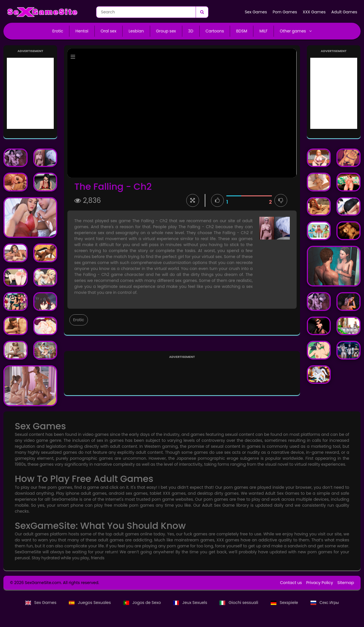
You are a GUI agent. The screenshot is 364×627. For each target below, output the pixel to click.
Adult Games (344, 12)
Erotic (58, 31)
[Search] (202, 12)
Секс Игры (325, 603)
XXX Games (314, 12)
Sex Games (256, 12)
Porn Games (285, 12)
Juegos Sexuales (90, 603)
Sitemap (346, 583)
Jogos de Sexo (143, 603)
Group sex (166, 31)
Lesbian (136, 31)
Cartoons (215, 31)
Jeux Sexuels (191, 603)
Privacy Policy (320, 583)
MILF (263, 31)
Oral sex (109, 31)
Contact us (291, 583)
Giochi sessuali (239, 603)
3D (191, 31)
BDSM (242, 31)
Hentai (82, 31)
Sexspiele (285, 603)
